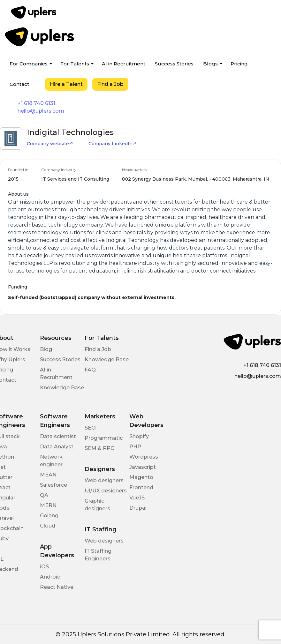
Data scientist (58, 436)
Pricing (239, 64)
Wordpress (144, 457)
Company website (50, 144)
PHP (135, 447)
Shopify (139, 436)
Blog (46, 349)
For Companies (29, 64)
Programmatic (104, 438)
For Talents (75, 64)
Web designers (104, 480)
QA (44, 495)
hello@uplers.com (41, 111)
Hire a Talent (66, 84)
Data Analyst (57, 447)
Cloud (48, 526)
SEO (90, 428)
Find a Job (110, 84)
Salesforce (53, 485)
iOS (44, 567)
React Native (57, 587)
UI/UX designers (106, 491)
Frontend (141, 487)
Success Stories (174, 64)
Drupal (138, 508)
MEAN (48, 475)
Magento (141, 477)
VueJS (137, 498)
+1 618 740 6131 (36, 103)
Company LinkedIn (113, 144)
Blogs (210, 64)
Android (50, 577)
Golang (49, 516)
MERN (48, 505)
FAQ (90, 370)
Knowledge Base (62, 388)
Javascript (143, 467)
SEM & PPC (99, 448)
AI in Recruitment (124, 64)
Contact (19, 84)
